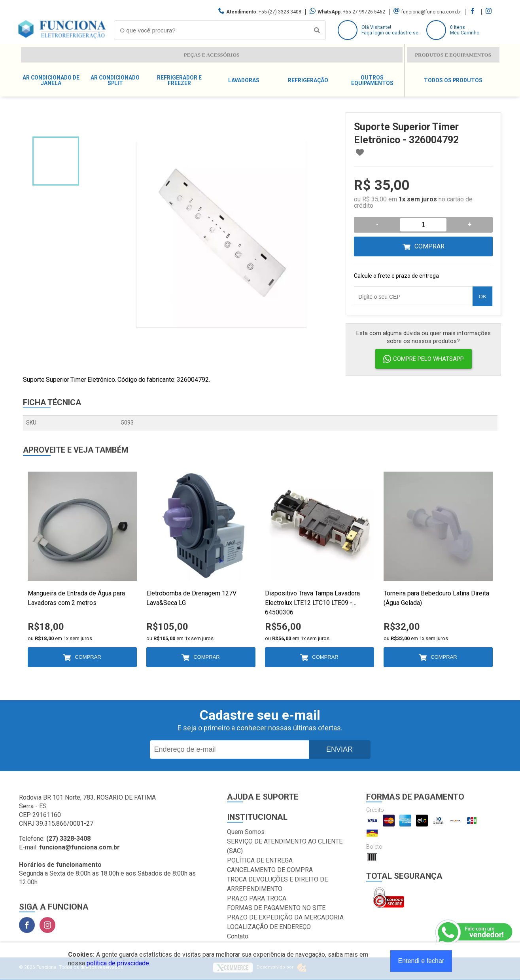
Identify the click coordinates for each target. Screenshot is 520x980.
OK (483, 297)
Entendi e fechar (421, 961)
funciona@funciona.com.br (431, 12)
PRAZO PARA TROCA (257, 898)
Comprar (429, 246)
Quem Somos (246, 832)
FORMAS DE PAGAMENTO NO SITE (276, 908)
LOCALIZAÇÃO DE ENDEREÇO (269, 927)
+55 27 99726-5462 (364, 12)
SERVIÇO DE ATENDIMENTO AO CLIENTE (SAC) (285, 846)
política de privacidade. (118, 963)
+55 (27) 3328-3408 (280, 12)
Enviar (339, 749)
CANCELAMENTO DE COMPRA (270, 870)
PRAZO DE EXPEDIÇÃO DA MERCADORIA (285, 917)
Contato (238, 936)
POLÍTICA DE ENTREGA (260, 860)
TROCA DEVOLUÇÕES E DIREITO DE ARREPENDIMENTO (277, 884)
